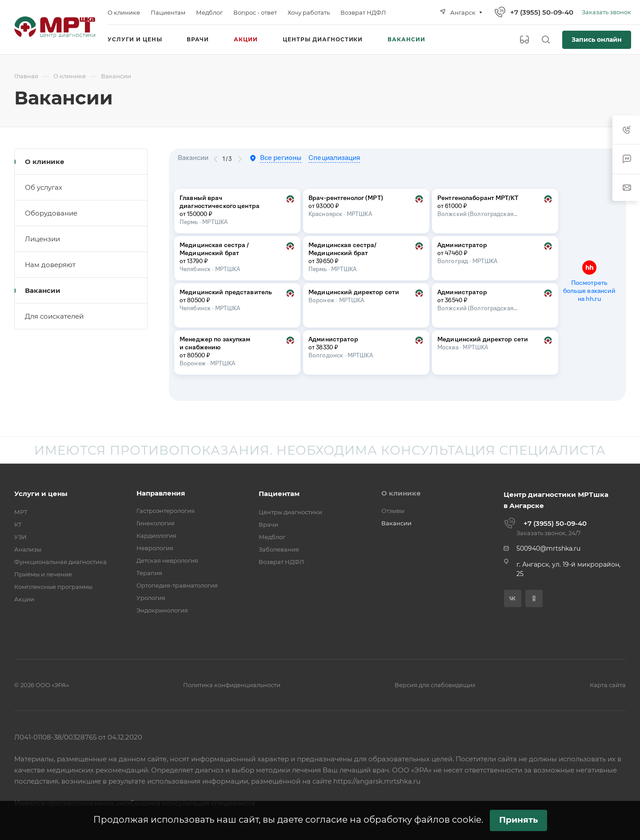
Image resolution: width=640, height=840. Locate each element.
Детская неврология (167, 560)
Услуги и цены (41, 494)
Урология (151, 598)
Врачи (268, 524)
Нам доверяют (50, 265)
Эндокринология (162, 610)
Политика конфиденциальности (232, 685)
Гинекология (156, 523)
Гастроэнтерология (166, 511)
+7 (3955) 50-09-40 (542, 12)
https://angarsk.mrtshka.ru (377, 781)
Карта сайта (608, 685)
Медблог (272, 537)
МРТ (21, 512)
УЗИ (20, 537)
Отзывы (393, 511)
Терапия (149, 573)
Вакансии (43, 290)
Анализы (28, 549)
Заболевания (279, 549)
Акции (24, 599)
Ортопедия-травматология (177, 585)
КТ (18, 524)
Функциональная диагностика (60, 562)
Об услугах (44, 187)
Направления (161, 493)
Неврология (155, 548)
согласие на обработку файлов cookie (393, 820)
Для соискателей (54, 316)
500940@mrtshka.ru (548, 548)
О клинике (45, 162)
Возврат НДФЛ (281, 562)
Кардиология (156, 536)
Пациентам (279, 494)
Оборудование (51, 213)
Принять (518, 820)
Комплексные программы (53, 587)
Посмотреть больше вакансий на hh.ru (590, 291)
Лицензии (42, 239)
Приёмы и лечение (43, 574)
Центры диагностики (290, 512)
